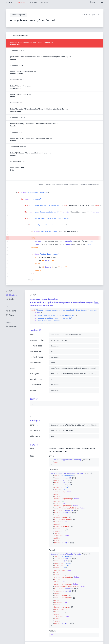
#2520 (89, 473)
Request (9, 291)
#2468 (87, 460)
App (7, 307)
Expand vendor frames (20, 35)
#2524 (87, 554)
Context (9, 322)
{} (71, 462)
